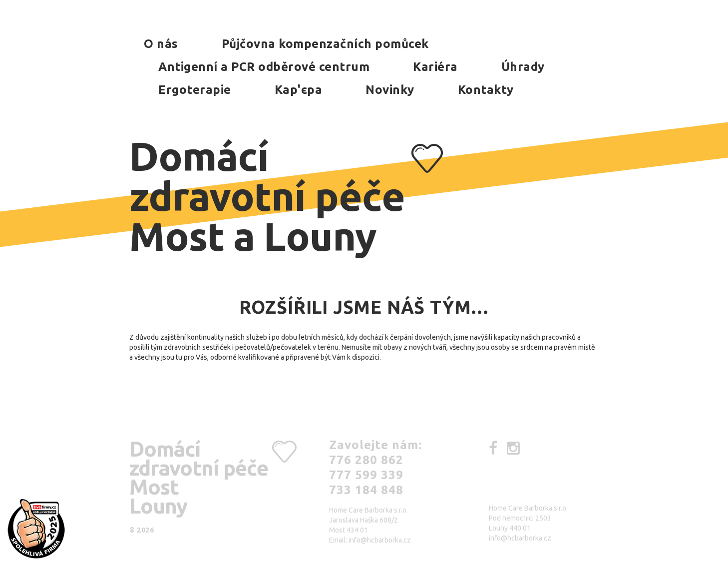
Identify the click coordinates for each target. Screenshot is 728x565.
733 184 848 (366, 490)
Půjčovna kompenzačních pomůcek (325, 44)
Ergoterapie (195, 90)
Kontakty (486, 90)
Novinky (390, 90)
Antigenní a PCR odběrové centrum (264, 67)
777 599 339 (366, 475)
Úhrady (523, 67)
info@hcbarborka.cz (380, 540)
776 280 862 (366, 460)
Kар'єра (299, 90)
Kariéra (435, 67)
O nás (161, 44)
